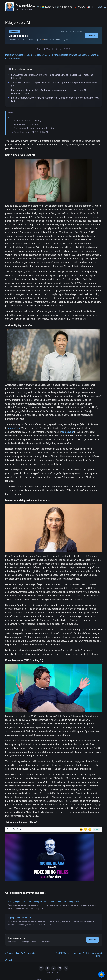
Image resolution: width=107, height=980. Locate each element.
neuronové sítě (13, 428)
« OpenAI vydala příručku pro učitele (21, 953)
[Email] (41, 968)
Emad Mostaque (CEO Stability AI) (31, 132)
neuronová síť (67, 432)
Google (30, 55)
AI (46, 55)
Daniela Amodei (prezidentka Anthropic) (34, 128)
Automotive (15, 59)
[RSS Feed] (66, 968)
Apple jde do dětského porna (20, 918)
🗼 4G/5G (80, 7)
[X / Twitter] (54, 968)
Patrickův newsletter (15, 55)
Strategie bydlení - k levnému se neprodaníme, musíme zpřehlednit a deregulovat (43, 902)
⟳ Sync (97, 829)
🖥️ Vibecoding (64, 7)
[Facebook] (47, 968)
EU (7, 59)
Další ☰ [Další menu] (102, 7)
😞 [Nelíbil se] (81, 829)
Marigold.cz (25, 5)
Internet (73, 55)
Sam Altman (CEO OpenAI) (28, 120)
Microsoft (39, 55)
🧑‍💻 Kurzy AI (48, 7)
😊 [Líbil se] (90, 829)
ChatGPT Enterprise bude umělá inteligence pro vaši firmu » (79, 955)
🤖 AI (90, 7)
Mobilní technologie (58, 55)
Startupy (95, 55)
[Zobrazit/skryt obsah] (54, 113)
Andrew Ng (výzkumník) (26, 124)
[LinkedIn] (60, 968)
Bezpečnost (84, 55)
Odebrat (92, 940)
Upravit (9, 960)
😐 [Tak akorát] (85, 829)
